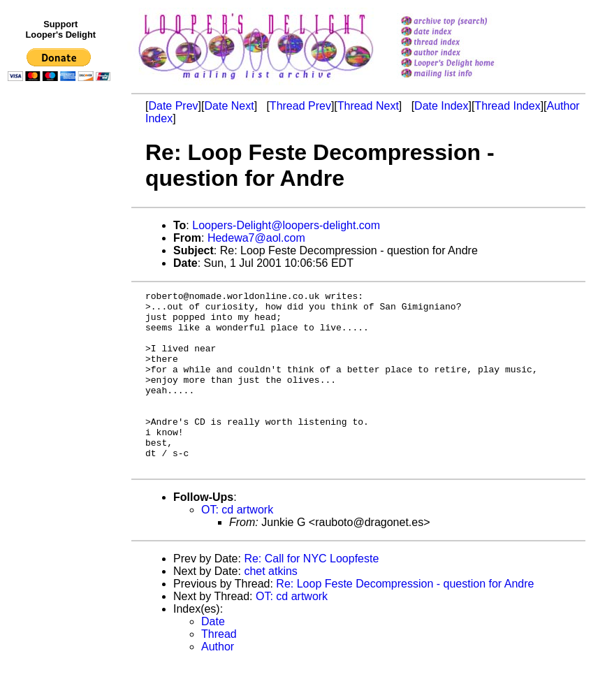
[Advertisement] (61, 375)
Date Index (441, 106)
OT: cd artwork (237, 545)
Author (218, 682)
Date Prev (173, 106)
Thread (219, 670)
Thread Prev (300, 106)
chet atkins (270, 607)
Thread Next (368, 106)
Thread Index (507, 106)
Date (213, 657)
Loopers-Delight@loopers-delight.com (286, 225)
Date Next (229, 106)
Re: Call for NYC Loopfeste (311, 594)
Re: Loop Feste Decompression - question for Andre (405, 619)
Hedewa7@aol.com (256, 238)
